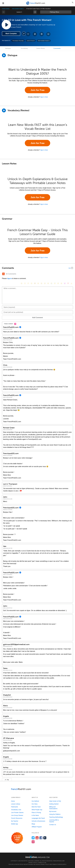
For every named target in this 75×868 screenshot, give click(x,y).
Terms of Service (58, 864)
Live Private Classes (17, 812)
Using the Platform (55, 814)
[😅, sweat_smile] (45, 283)
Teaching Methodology (56, 817)
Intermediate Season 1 (18, 9)
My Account (53, 811)
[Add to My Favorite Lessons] (28, 34)
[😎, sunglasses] (35, 283)
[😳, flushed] (25, 283)
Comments (57, 48)
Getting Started (54, 804)
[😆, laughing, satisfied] (42, 283)
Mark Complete (11, 34)
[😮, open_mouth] (61, 283)
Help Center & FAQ (55, 801)
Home (13, 801)
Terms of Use (42, 863)
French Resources (17, 818)
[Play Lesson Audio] (6, 25)
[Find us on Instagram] (33, 842)
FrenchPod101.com (59, 861)
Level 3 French (31, 41)
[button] (72, 3)
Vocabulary (24, 48)
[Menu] (3, 3)
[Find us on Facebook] (41, 838)
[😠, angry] (38, 283)
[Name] (37, 307)
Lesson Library (6, 9)
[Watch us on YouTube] (37, 838)
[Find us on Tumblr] (45, 838)
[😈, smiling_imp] (65, 283)
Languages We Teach (38, 818)
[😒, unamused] (32, 283)
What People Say (37, 810)
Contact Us (53, 825)
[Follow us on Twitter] (33, 838)
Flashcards (14, 807)
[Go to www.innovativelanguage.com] (37, 857)
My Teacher (15, 821)
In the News (35, 815)
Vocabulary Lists (16, 810)
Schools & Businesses (38, 821)
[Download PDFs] (42, 34)
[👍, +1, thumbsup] (71, 283)
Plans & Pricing (36, 812)
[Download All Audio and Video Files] (48, 34)
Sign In (9, 278)
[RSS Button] (3, 274)
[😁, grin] (28, 283)
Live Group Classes (17, 815)
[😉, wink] (48, 283)
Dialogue (8, 48)
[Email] (37, 312)
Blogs (33, 824)
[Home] (36, 5)
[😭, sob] (51, 283)
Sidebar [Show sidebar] (56, 12)
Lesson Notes (41, 48)
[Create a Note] (35, 34)
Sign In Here (44, 97)
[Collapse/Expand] (37, 268)
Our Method (35, 801)
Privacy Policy (33, 863)
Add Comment (37, 318)
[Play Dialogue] (4, 55)
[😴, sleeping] (58, 283)
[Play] (4, 110)
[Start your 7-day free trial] (17, 838)
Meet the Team (36, 807)
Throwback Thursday (18, 41)
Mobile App (15, 824)
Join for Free (38, 90)
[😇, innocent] (55, 283)
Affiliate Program (37, 827)
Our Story (35, 804)
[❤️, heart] (68, 283)
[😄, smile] (22, 283)
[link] (35, 12)
